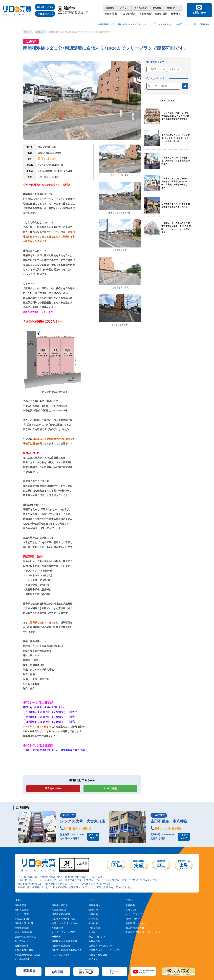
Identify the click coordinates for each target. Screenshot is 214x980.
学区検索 (93, 919)
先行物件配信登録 (98, 955)
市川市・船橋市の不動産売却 (67, 950)
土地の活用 (161, 14)
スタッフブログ (134, 914)
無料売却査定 (141, 8)
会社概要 (110, 8)
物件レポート (173, 8)
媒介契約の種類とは (25, 937)
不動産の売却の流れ (25, 923)
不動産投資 (145, 14)
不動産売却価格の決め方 (28, 955)
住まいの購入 (128, 14)
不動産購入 (94, 905)
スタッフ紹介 (133, 910)
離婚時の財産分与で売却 (65, 941)
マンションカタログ (62, 955)
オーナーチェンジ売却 (63, 932)
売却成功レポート (24, 919)
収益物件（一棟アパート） (103, 946)
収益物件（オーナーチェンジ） (105, 950)
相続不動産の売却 (61, 914)
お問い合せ (199, 13)
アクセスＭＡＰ (93, 837)
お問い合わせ (133, 919)
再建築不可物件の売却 (63, 919)
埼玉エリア (175, 69)
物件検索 (93, 914)
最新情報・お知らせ (136, 923)
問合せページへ (53, 788)
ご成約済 (152, 69)
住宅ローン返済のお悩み (65, 923)
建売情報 (65, 750)
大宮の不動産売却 (61, 946)
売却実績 (157, 8)
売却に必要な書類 (24, 950)
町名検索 (93, 923)
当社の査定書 (22, 946)
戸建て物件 (94, 928)
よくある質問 (22, 959)
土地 (163, 69)
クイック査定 (22, 914)
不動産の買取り (60, 905)
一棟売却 (56, 937)
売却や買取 (111, 14)
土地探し (93, 932)
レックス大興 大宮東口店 (82, 821)
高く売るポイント (24, 941)
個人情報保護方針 (135, 928)
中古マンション (97, 937)
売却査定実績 (22, 928)
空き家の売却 (59, 910)
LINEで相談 (110, 788)
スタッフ (124, 8)
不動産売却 (20, 905)
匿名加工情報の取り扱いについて (143, 932)
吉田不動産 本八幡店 (169, 821)
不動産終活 (57, 928)
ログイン (93, 959)
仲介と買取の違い (24, 932)
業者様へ (176, 14)
